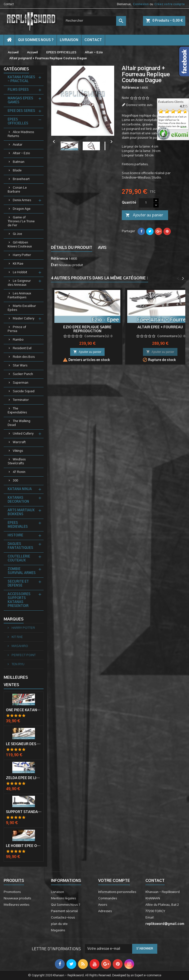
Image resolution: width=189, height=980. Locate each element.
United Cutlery (23, 434)
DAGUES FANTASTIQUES (20, 546)
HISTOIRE (15, 535)
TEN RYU (18, 664)
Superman (21, 383)
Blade (17, 171)
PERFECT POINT (23, 655)
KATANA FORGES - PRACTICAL (21, 79)
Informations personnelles (117, 892)
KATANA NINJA (20, 489)
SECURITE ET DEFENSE (18, 584)
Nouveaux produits (17, 898)
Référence (130, 88)
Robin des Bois (24, 357)
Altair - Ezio (21, 153)
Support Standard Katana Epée (24, 812)
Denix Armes (22, 200)
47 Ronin (19, 472)
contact (93, 40)
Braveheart (21, 179)
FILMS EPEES (18, 90)
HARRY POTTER (23, 628)
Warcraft (19, 442)
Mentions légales (63, 898)
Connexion (141, 4)
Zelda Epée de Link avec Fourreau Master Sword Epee (24, 778)
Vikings (18, 451)
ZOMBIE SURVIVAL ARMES (22, 571)
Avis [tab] (102, 248)
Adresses (105, 911)
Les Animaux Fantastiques (19, 295)
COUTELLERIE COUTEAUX (19, 559)
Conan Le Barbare (17, 190)
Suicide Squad (24, 391)
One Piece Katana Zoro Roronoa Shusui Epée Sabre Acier (24, 710)
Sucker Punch (23, 374)
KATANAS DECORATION (18, 500)
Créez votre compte (170, 4)
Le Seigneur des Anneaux (19, 283)
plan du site (59, 924)
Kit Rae (18, 264)
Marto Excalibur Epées (22, 308)
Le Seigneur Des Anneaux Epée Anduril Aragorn (24, 744)
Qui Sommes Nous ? (36, 40)
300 (15, 481)
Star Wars (20, 366)
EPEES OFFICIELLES (18, 122)
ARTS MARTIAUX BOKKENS (21, 512)
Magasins (58, 930)
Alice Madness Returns (21, 134)
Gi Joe (17, 234)
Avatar (18, 145)
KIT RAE (17, 637)
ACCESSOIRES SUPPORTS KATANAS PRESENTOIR (19, 600)
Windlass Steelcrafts (17, 461)
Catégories (16, 69)
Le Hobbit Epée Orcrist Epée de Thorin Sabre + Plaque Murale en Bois (24, 846)
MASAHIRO (19, 646)
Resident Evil (22, 348)
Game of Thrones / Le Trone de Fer (21, 221)
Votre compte (114, 881)
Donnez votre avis (139, 105)
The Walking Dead (19, 423)
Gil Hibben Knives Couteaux (20, 245)
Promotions (12, 892)
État (54, 265)
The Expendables (17, 411)
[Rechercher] (94, 21)
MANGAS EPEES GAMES (20, 100)
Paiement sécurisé (64, 911)
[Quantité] (146, 203)
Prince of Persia (17, 329)
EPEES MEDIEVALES (18, 525)
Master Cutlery (24, 319)
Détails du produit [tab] (72, 248)
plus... (184, 127)
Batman (19, 162)
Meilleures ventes (16, 905)
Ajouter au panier (144, 215)
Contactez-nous (63, 918)
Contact (9, 4)
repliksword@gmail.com (165, 924)
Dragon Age (22, 209)
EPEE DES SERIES (21, 111)
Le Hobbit (20, 272)
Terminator (21, 400)
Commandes (108, 898)
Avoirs (103, 905)
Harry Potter (22, 255)
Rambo (18, 340)
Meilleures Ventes (16, 681)
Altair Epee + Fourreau (160, 327)
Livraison (69, 40)
